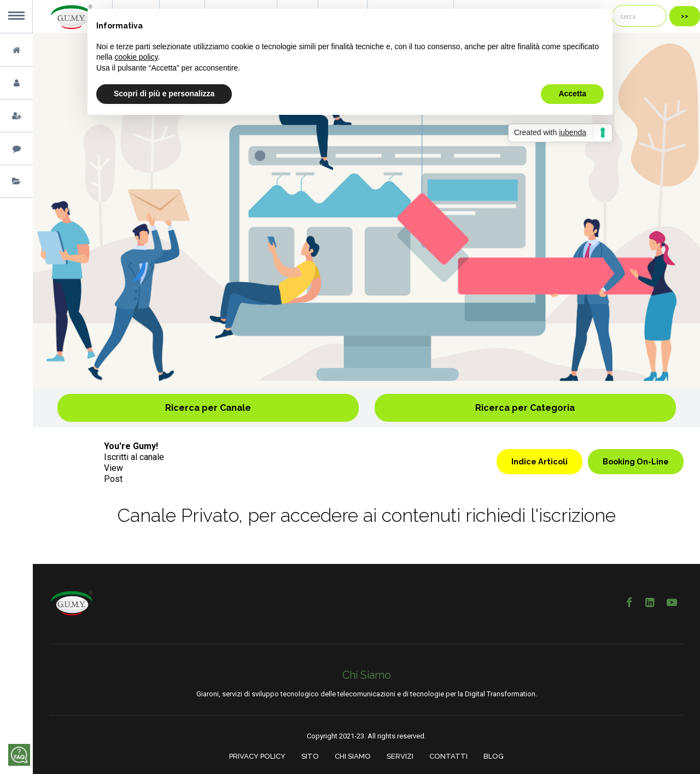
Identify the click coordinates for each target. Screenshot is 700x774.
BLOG (494, 756)
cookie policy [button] (136, 57)
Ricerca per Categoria (525, 408)
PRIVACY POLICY (257, 756)
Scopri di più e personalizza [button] (164, 94)
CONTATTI (448, 756)
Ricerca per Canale (208, 408)
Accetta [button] (572, 94)
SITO (310, 756)
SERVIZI (400, 756)
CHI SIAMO (353, 756)
